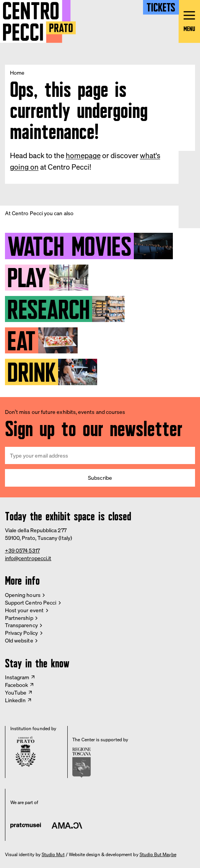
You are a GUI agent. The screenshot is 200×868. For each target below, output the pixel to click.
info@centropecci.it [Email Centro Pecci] (28, 558)
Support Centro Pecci (31, 602)
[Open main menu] (189, 21)
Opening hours (23, 595)
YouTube (16, 692)
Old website (19, 640)
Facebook (17, 685)
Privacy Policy (21, 633)
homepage (83, 155)
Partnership (19, 618)
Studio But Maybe (158, 855)
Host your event (24, 610)
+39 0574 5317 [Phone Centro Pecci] (22, 550)
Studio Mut (53, 855)
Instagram (17, 677)
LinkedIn (15, 700)
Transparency (21, 625)
